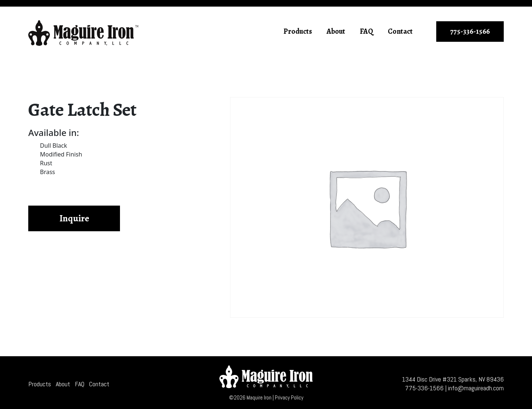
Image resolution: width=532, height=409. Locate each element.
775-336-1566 (470, 31)
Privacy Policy (289, 397)
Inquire (74, 218)
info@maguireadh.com (476, 388)
